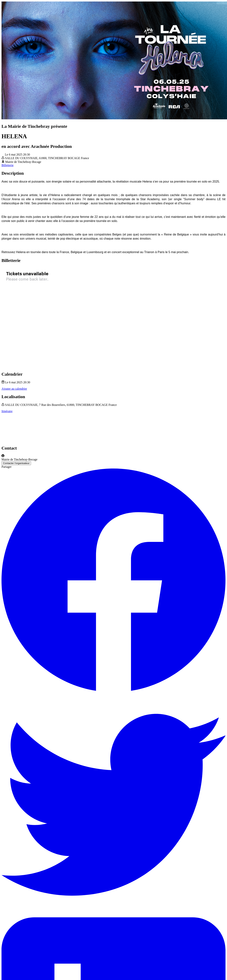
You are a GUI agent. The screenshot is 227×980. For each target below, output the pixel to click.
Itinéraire (7, 411)
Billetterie (8, 165)
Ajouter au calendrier (14, 389)
